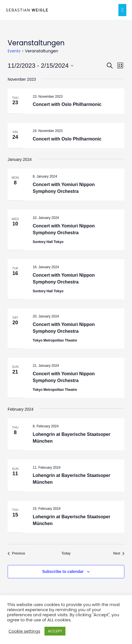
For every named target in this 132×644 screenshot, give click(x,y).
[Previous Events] (16, 554)
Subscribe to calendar (63, 572)
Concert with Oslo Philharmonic (67, 104)
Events (14, 51)
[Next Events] (119, 554)
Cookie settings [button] (24, 631)
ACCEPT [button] (55, 631)
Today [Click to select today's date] (66, 553)
